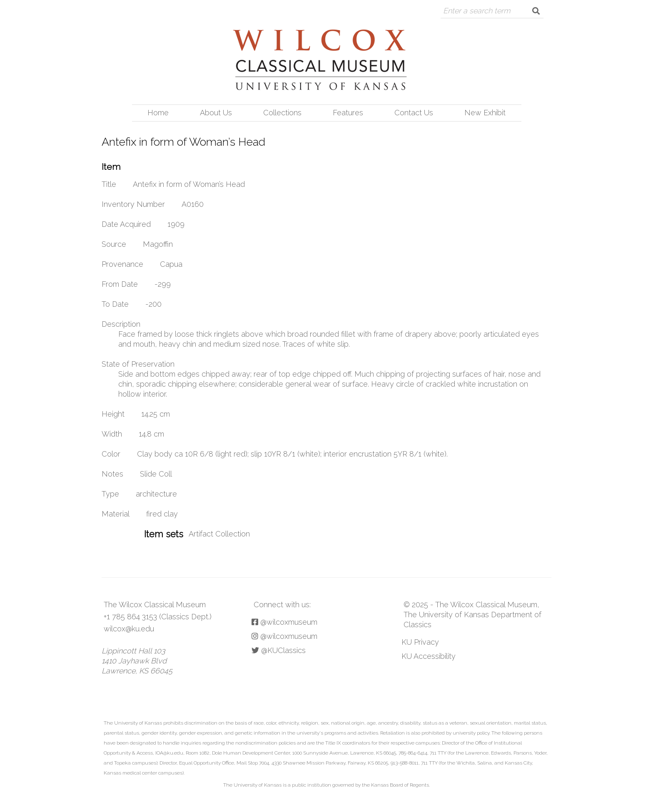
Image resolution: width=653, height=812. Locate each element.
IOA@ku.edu (169, 753)
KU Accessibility (429, 656)
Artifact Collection (219, 534)
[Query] (485, 11)
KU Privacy (420, 642)
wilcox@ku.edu (129, 629)
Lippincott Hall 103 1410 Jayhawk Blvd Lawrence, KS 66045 (137, 661)
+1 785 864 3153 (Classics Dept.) (158, 617)
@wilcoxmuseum (284, 622)
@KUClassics (279, 650)
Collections (282, 113)
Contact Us (414, 113)
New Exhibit (485, 113)
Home (158, 113)
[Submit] (536, 11)
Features (348, 113)
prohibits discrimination (190, 723)
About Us (216, 113)
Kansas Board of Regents (400, 785)
